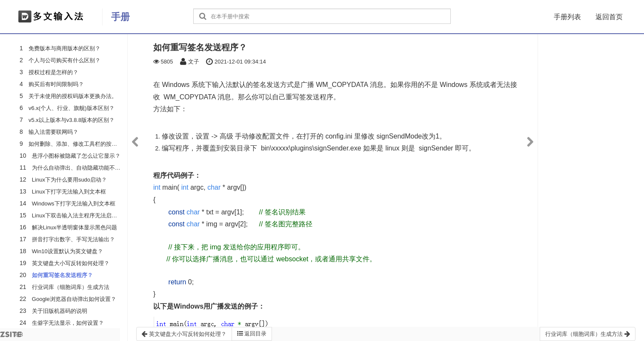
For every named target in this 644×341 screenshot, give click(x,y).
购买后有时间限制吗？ (56, 84)
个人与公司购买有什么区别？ (64, 60)
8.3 (11, 336)
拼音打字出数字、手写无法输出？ (73, 239)
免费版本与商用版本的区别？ (64, 48)
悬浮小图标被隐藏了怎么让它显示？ (76, 156)
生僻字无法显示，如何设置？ (68, 323)
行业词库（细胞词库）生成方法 (71, 287)
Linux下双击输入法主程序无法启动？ (77, 215)
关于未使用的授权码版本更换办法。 (73, 96)
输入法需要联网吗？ (53, 132)
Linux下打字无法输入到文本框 (69, 192)
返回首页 (609, 17)
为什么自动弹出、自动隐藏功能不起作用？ (84, 168)
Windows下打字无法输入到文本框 (74, 204)
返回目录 (252, 334)
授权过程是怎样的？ (53, 72)
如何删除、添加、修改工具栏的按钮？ (76, 144)
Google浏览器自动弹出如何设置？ (74, 299)
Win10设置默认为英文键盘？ (67, 251)
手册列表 (567, 17)
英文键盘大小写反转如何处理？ (71, 263)
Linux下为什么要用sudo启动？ (69, 180)
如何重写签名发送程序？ (62, 275)
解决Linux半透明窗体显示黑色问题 (74, 227)
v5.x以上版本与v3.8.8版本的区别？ (72, 120)
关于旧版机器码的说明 (60, 311)
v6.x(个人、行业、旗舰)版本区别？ (72, 108)
